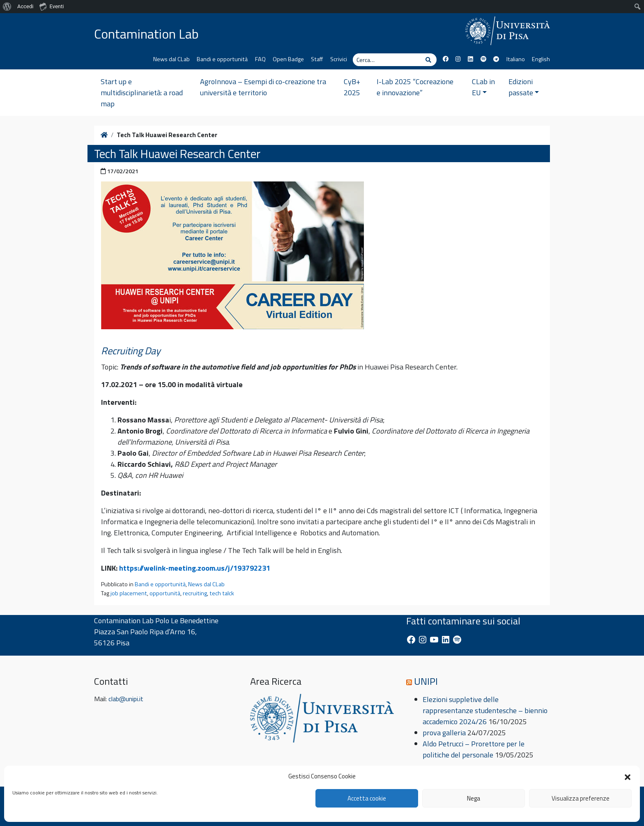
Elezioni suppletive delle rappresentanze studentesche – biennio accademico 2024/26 (485, 710)
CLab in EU (483, 87)
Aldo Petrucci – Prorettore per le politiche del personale (474, 749)
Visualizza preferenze (581, 798)
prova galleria (444, 733)
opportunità (165, 593)
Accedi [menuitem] (25, 6)
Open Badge (288, 59)
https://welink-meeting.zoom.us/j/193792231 (195, 568)
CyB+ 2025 (352, 87)
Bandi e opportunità (222, 59)
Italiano (516, 59)
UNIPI (426, 681)
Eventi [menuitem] (52, 6)
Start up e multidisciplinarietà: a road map (142, 93)
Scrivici (339, 59)
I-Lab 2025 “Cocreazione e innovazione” (415, 87)
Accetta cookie (367, 798)
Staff (317, 59)
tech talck (222, 593)
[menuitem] (7, 7)
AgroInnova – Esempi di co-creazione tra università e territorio (263, 87)
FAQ (260, 59)
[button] (628, 776)
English (541, 59)
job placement (129, 593)
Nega (474, 798)
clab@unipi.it (126, 699)
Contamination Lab (146, 34)
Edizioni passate (524, 87)
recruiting (195, 593)
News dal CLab (171, 59)
